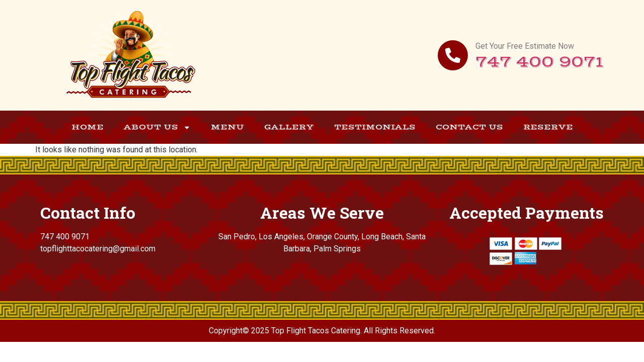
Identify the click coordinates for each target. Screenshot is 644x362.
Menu (227, 127)
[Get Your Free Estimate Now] (453, 55)
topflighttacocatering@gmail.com (98, 249)
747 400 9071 (540, 62)
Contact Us (469, 127)
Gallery (289, 127)
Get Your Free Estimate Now (525, 46)
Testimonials (375, 127)
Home (88, 127)
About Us (157, 127)
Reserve (548, 127)
